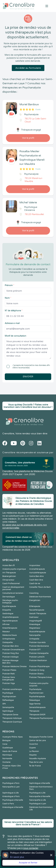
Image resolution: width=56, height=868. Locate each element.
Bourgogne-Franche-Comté (41, 737)
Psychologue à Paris (11, 783)
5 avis (38, 169)
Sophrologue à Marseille (40, 783)
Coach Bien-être (36, 580)
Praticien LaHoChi (37, 657)
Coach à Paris (8, 804)
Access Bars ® (9, 565)
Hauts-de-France (10, 751)
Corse (5, 744)
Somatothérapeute (37, 707)
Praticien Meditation (38, 660)
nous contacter (31, 848)
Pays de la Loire (36, 762)
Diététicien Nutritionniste (40, 597)
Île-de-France (35, 766)
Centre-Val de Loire (38, 740)
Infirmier (6, 624)
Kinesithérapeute (10, 628)
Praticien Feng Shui (11, 653)
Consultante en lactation (13, 593)
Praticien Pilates (9, 670)
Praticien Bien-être (10, 646)
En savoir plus (17, 857)
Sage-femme (35, 704)
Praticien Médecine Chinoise (14, 666)
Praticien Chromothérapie (13, 650)
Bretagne (6, 740)
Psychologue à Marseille (13, 800)
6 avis (38, 109)
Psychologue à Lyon (38, 804)
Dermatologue (9, 597)
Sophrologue (8, 711)
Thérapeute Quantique (12, 722)
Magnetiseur (35, 628)
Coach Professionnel (11, 583)
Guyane (32, 748)
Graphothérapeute (10, 617)
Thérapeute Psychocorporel (41, 718)
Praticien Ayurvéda (37, 642)
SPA (4, 704)
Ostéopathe (8, 642)
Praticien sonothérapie (12, 689)
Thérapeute (34, 711)
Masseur (6, 632)
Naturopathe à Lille (38, 800)
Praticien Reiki (9, 674)
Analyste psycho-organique (14, 569)
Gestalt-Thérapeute (38, 614)
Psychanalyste (35, 689)
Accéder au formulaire (28, 68)
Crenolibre (8, 434)
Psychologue (8, 693)
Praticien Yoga (9, 683)
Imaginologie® (36, 621)
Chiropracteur (8, 580)
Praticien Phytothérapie (39, 666)
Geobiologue (8, 614)
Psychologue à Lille (37, 793)
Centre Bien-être (36, 576)
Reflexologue (8, 700)
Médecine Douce (10, 635)
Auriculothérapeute (38, 573)
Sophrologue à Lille (11, 793)
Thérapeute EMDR (37, 715)
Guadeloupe (8, 748)
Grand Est (34, 744)
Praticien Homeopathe (39, 653)
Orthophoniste (9, 639)
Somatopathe (8, 707)
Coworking (34, 593)
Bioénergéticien (9, 576)
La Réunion (34, 751)
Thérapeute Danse (10, 715)
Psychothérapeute (37, 697)
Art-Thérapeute (9, 573)
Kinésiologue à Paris (11, 796)
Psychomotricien (36, 693)
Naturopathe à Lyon (11, 787)
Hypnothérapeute (10, 621)
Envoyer (28, 377)
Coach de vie (35, 583)
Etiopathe (7, 610)
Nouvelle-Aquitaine (38, 759)
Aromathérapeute (37, 569)
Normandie (7, 759)
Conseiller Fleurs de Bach (40, 587)
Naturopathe (35, 635)
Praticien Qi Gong (37, 670)
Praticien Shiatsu (36, 674)
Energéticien (35, 600)
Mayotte (33, 755)
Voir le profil (28, 138)
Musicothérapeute (37, 632)
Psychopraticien (9, 697)
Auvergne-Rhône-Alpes (13, 737)
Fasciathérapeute (37, 610)
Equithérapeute (9, 606)
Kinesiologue (35, 624)
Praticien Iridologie (10, 657)
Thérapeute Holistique (12, 718)
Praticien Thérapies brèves (41, 677)
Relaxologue (35, 700)
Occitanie (6, 762)
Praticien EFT (35, 650)
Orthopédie (34, 639)
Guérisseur (34, 617)
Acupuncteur (35, 565)
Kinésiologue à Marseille (13, 807)
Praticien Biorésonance (39, 646)
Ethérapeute (35, 606)
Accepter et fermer (28, 863)
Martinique (7, 755)
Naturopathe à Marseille (40, 796)
